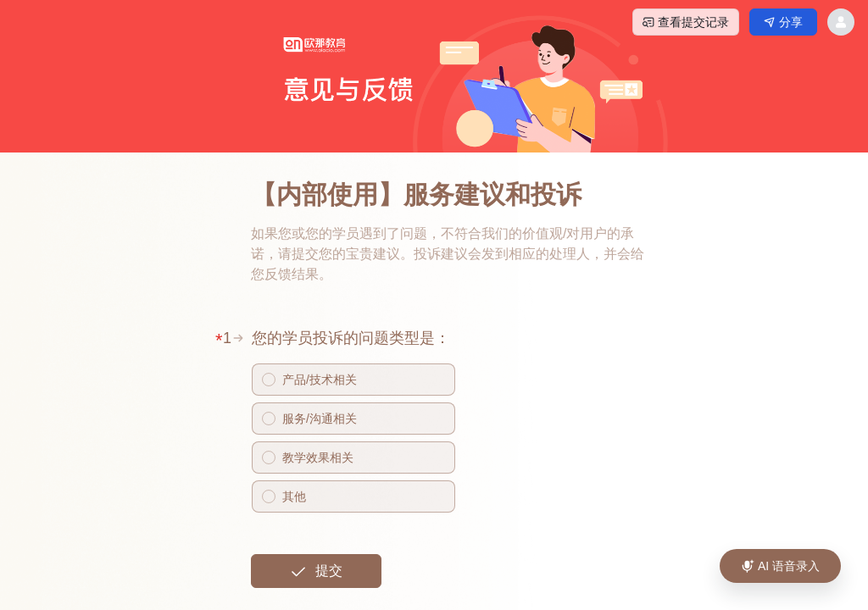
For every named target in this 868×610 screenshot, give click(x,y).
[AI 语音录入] (780, 566)
